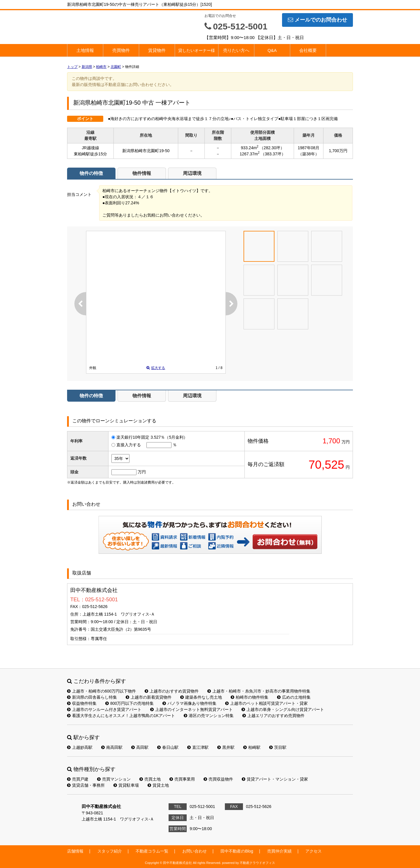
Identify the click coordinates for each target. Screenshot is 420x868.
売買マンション (114, 779)
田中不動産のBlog (237, 851)
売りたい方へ (236, 50)
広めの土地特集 (294, 697)
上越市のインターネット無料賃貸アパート (191, 709)
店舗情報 (75, 851)
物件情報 (142, 173)
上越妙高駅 (80, 747)
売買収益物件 (218, 779)
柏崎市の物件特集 (250, 697)
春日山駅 (168, 747)
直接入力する (129, 445)
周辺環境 (192, 173)
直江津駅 (198, 747)
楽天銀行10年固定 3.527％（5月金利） (152, 437)
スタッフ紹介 (110, 851)
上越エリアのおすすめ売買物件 (273, 716)
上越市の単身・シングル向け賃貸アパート (283, 709)
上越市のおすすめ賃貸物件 (172, 691)
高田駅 (140, 747)
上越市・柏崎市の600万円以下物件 (101, 691)
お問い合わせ (285, 542)
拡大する (156, 368)
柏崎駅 (252, 747)
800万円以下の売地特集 (129, 703)
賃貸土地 (158, 785)
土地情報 (85, 50)
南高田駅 (112, 747)
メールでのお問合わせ (317, 20)
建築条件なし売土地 (201, 697)
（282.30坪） (272, 148)
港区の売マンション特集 (209, 716)
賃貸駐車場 (126, 785)
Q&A (272, 50)
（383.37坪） (273, 154)
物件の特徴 (91, 173)
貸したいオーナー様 (197, 50)
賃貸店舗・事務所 (86, 785)
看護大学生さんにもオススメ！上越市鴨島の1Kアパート (121, 716)
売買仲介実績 (279, 851)
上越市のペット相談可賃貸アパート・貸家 (266, 703)
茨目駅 (278, 747)
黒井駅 (226, 747)
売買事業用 (182, 779)
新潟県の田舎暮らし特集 (92, 697)
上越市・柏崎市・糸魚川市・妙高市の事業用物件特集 (259, 691)
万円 (142, 472)
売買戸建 (78, 779)
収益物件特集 (82, 703)
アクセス (314, 851)
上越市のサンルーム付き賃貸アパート (104, 709)
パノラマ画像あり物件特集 (189, 703)
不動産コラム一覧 (152, 851)
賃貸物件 (157, 50)
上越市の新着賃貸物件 (149, 697)
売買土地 (150, 779)
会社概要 (308, 50)
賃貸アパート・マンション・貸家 (275, 779)
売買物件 (121, 50)
